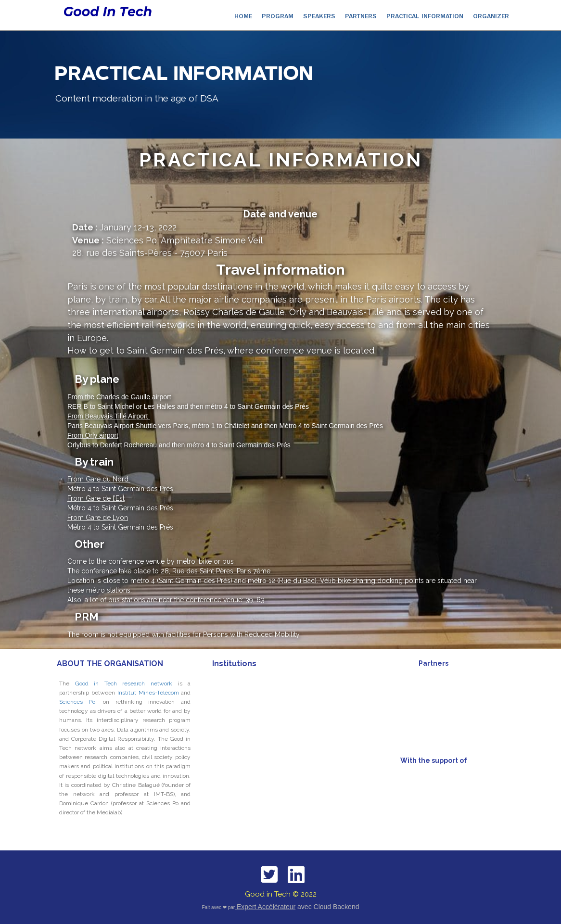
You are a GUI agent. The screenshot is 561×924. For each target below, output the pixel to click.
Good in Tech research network (124, 684)
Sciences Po (77, 702)
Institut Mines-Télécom (148, 693)
